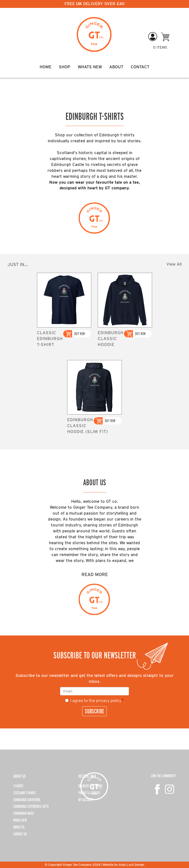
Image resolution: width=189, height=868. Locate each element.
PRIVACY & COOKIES (89, 793)
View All (174, 264)
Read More (95, 574)
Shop (64, 67)
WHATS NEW (20, 820)
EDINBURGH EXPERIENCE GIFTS (31, 806)
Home (46, 67)
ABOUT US (19, 827)
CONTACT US (20, 834)
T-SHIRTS (18, 786)
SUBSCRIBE (94, 711)
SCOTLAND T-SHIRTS (24, 793)
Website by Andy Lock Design (123, 865)
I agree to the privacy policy (93, 701)
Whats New (90, 67)
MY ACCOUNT (86, 800)
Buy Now (80, 334)
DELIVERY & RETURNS (90, 786)
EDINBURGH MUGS (24, 813)
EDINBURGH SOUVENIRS (27, 800)
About (116, 67)
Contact (140, 67)
